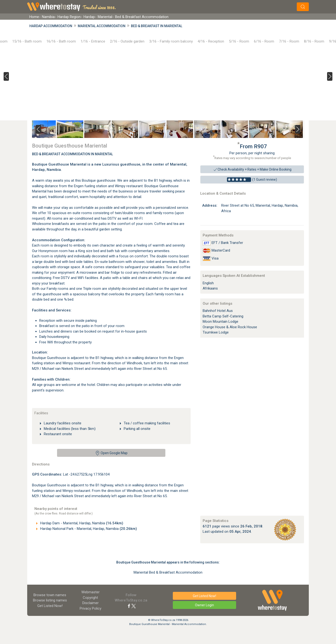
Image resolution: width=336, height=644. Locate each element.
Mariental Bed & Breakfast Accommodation (168, 572)
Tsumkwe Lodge (216, 332)
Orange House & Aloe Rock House (230, 327)
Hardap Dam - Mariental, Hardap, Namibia (81, 523)
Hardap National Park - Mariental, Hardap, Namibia (88, 529)
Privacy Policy (90, 608)
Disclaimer (90, 603)
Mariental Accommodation (102, 26)
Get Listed (50, 606)
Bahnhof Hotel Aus (218, 311)
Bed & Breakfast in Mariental (157, 26)
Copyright (90, 598)
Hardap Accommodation (51, 26)
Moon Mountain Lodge (220, 322)
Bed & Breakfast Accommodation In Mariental (72, 154)
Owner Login (204, 605)
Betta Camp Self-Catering (223, 316)
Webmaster (90, 592)
